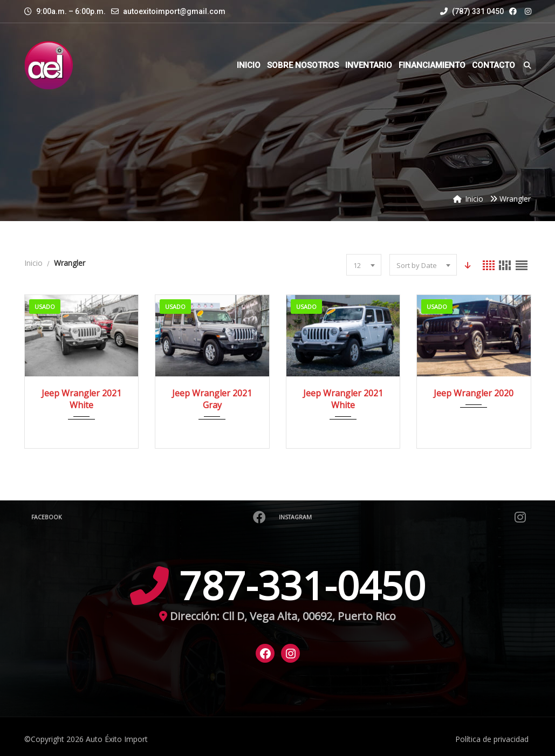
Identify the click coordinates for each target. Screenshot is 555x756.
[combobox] (363, 265)
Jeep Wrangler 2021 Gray (212, 399)
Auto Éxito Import (117, 739)
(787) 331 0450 (472, 11)
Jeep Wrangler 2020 (474, 393)
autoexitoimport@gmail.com (174, 11)
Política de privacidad (492, 739)
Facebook (150, 517)
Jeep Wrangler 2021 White (81, 399)
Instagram (403, 517)
